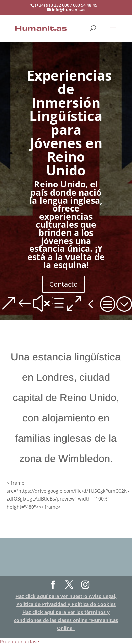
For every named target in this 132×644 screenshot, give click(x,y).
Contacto (63, 284)
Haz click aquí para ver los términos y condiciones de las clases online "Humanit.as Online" (66, 620)
